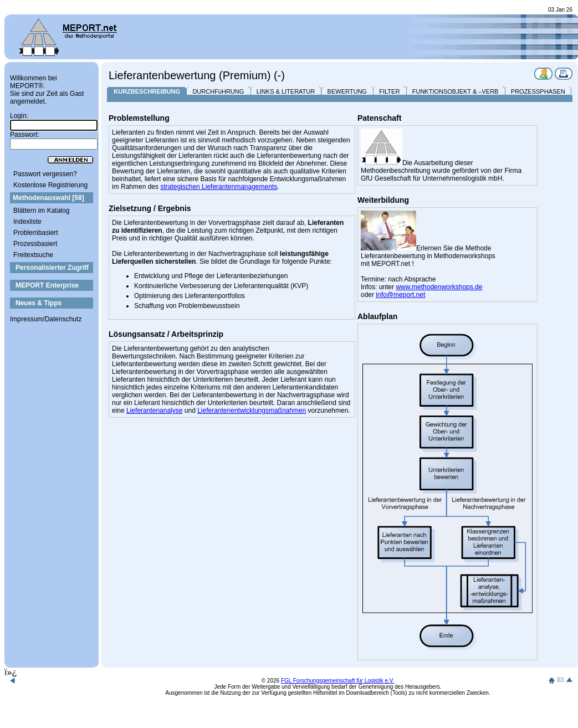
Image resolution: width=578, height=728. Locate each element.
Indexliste (27, 222)
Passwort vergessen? (45, 174)
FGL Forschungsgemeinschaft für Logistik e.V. (337, 681)
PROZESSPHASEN (538, 91)
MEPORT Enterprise (47, 285)
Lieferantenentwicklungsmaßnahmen (252, 411)
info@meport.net (400, 295)
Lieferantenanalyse (154, 411)
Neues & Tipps (39, 303)
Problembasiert (36, 233)
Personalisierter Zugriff (52, 268)
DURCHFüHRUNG (218, 91)
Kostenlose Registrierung (50, 185)
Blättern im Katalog (41, 211)
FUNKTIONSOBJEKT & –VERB (456, 91)
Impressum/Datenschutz (46, 319)
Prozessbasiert (35, 244)
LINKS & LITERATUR (286, 91)
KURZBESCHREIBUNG (147, 91)
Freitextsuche (33, 255)
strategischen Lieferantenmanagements (219, 187)
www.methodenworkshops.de (439, 287)
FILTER (389, 91)
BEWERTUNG (347, 91)
